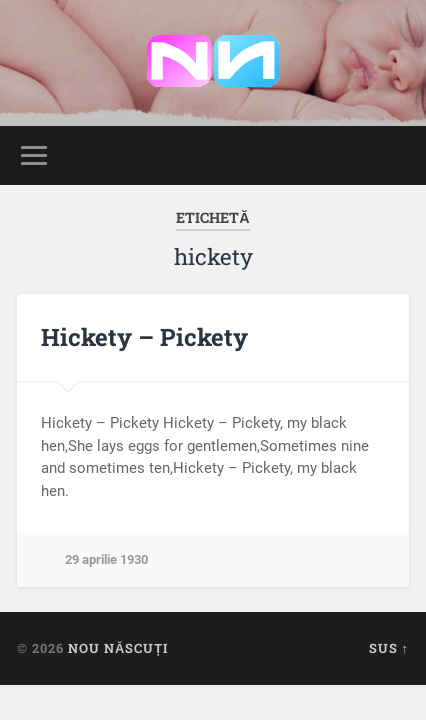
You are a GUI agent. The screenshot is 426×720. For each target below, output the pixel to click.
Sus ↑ (389, 648)
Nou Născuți (118, 648)
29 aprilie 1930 (106, 559)
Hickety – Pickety (144, 337)
